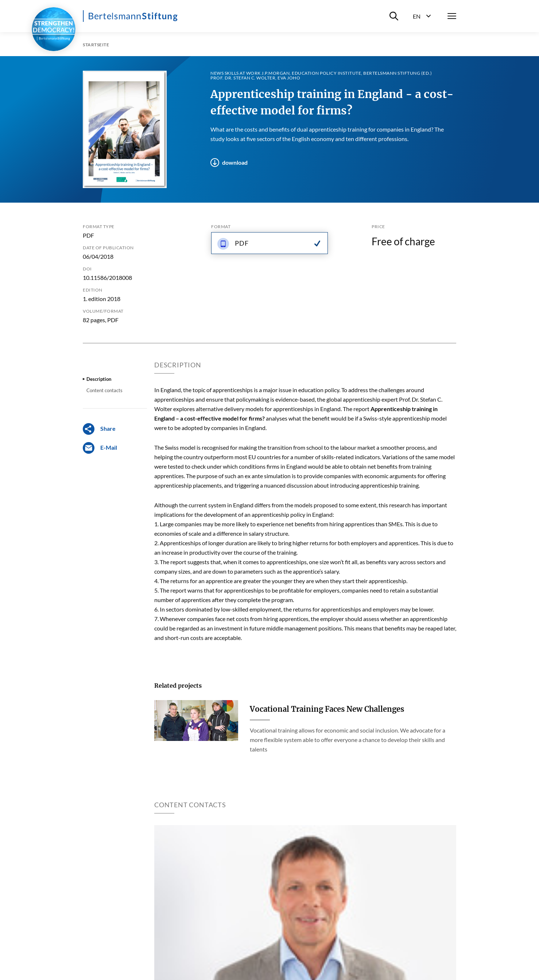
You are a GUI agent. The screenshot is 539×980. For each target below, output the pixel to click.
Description (99, 379)
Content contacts (104, 390)
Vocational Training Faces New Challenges (327, 709)
